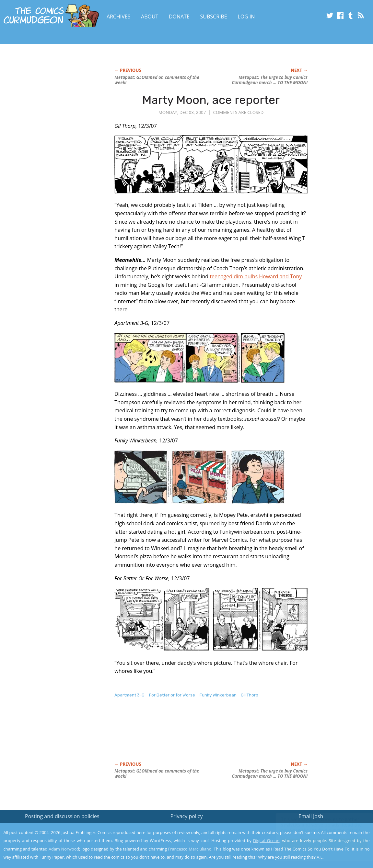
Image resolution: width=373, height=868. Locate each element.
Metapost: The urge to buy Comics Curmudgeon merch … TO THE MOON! (270, 80)
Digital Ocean (266, 840)
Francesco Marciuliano (190, 849)
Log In (246, 17)
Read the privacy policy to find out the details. (315, 828)
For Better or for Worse (172, 695)
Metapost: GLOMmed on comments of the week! (157, 80)
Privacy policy (186, 816)
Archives (119, 17)
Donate (179, 17)
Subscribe (214, 17)
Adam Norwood (64, 849)
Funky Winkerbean (218, 695)
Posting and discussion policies (62, 816)
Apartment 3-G (129, 695)
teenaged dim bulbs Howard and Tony (256, 276)
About (150, 17)
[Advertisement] (232, 737)
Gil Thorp (250, 695)
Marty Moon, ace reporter (211, 100)
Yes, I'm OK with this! (318, 844)
